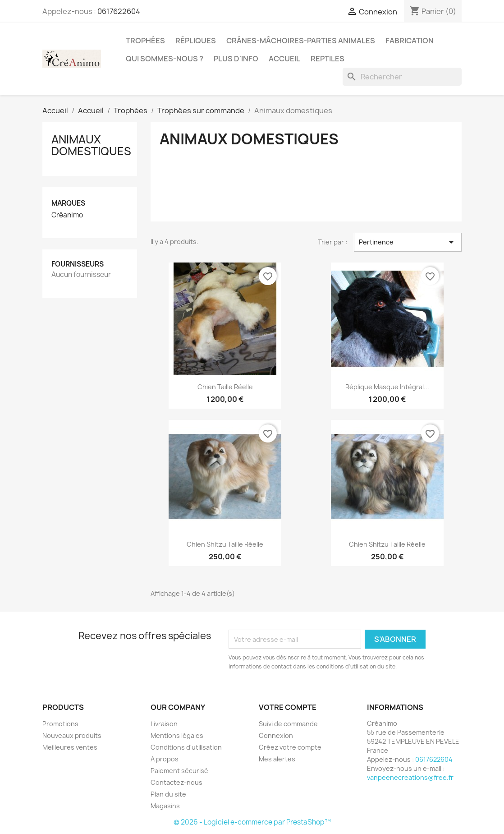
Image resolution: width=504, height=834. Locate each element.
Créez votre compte (290, 747)
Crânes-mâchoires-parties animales (301, 41)
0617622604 (119, 11)
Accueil (284, 59)
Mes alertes (277, 759)
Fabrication (410, 41)
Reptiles (328, 59)
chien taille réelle (225, 387)
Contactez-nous (176, 782)
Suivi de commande (288, 724)
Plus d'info (236, 59)
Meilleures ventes (70, 747)
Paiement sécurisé (179, 771)
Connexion (276, 735)
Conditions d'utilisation (186, 747)
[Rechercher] (402, 77)
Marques (68, 203)
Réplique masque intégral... (387, 387)
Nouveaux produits (72, 735)
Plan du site (168, 794)
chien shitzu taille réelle (225, 544)
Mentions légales (177, 735)
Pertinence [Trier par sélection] (408, 242)
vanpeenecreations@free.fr (410, 777)
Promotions (60, 724)
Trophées (145, 41)
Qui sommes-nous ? (165, 59)
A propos (165, 759)
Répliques (196, 41)
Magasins (165, 806)
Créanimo (67, 215)
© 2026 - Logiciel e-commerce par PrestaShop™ (252, 822)
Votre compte (288, 707)
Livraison (164, 724)
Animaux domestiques (91, 145)
